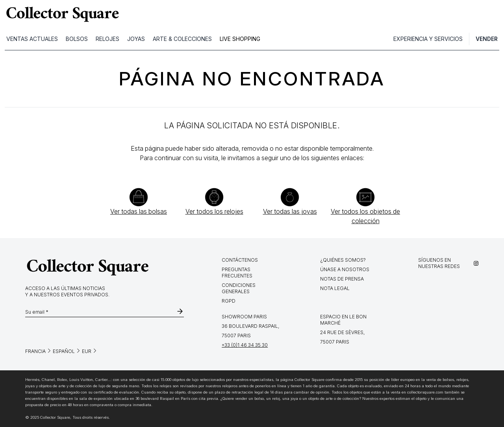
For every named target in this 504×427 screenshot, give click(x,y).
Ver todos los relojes (214, 211)
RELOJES (107, 39)
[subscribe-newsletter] (180, 312)
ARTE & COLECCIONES (182, 39)
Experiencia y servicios (428, 39)
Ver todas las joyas (290, 211)
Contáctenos (240, 260)
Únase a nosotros (345, 269)
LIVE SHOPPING (240, 39)
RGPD (229, 301)
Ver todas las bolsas (139, 211)
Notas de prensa (342, 279)
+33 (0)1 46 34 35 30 (245, 345)
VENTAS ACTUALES (32, 39)
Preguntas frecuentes (237, 273)
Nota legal (335, 288)
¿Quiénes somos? (343, 260)
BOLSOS (77, 39)
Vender (487, 39)
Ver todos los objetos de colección (365, 216)
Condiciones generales (239, 288)
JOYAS (136, 39)
